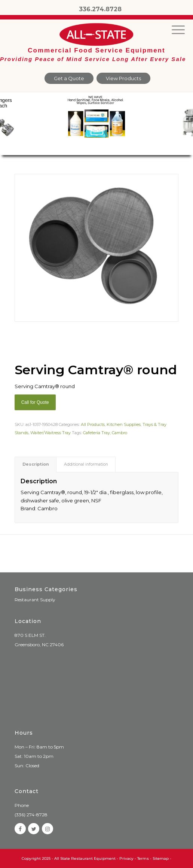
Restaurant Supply (35, 600)
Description (36, 464)
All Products (93, 424)
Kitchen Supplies (124, 424)
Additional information (86, 464)
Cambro (120, 433)
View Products (123, 78)
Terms (143, 858)
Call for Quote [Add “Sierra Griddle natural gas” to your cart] (35, 402)
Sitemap (161, 858)
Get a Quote (69, 78)
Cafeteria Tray (96, 433)
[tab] (36, 464)
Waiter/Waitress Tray (50, 433)
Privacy (126, 858)
